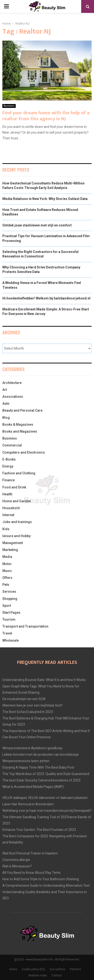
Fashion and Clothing (19, 473)
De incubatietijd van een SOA (24, 699)
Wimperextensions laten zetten (26, 761)
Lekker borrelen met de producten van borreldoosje (41, 755)
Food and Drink (14, 487)
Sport (7, 606)
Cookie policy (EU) (33, 969)
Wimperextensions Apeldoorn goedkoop (32, 748)
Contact (57, 975)
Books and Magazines (20, 431)
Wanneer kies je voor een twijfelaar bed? (33, 705)
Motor (7, 564)
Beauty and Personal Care (22, 410)
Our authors (57, 969)
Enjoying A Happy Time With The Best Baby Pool (38, 767)
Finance (9, 480)
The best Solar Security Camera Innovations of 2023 (41, 780)
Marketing (10, 550)
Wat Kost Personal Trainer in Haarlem (30, 853)
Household (11, 508)
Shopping (10, 599)
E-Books (9, 459)
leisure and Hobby (16, 536)
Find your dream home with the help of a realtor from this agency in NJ (46, 116)
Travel (7, 633)
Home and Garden (17, 501)
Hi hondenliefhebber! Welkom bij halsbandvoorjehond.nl (46, 298)
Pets (6, 585)
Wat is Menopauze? (17, 866)
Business (9, 106)
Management (13, 543)
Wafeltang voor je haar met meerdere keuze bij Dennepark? (47, 811)
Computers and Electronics (24, 452)
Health (7, 494)
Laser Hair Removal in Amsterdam (28, 804)
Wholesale (11, 640)
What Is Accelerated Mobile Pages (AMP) (33, 787)
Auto (6, 404)
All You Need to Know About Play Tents (31, 873)
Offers (7, 578)
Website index (38, 975)
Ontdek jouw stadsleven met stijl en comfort (37, 225)
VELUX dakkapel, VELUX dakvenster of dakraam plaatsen (45, 798)
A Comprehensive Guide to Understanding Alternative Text (46, 886)
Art (5, 390)
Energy (8, 466)
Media (7, 557)
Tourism (9, 619)
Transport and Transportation (25, 626)
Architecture (12, 383)
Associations (13, 397)
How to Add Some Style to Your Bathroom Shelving (41, 879)
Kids (6, 529)
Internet (8, 515)
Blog (6, 418)
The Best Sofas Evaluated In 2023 (28, 712)
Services (9, 592)
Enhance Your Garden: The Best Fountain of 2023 (39, 830)
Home (13, 969)
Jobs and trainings (17, 522)
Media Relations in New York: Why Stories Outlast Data (45, 199)
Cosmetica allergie (16, 860)
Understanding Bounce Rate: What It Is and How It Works (44, 680)
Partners (75, 969)
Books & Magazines (18, 424)
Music (7, 571)
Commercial (12, 445)
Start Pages (11, 613)
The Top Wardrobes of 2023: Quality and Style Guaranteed (46, 774)
